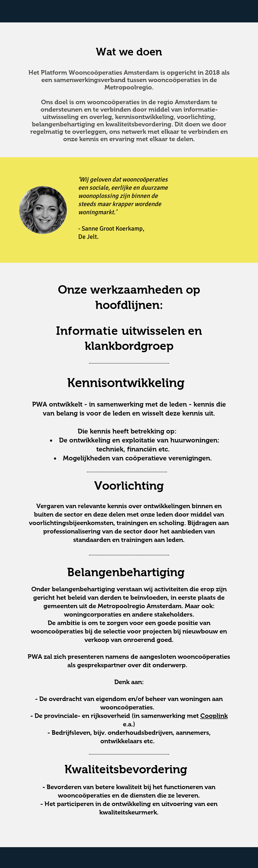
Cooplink (214, 716)
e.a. (128, 724)
